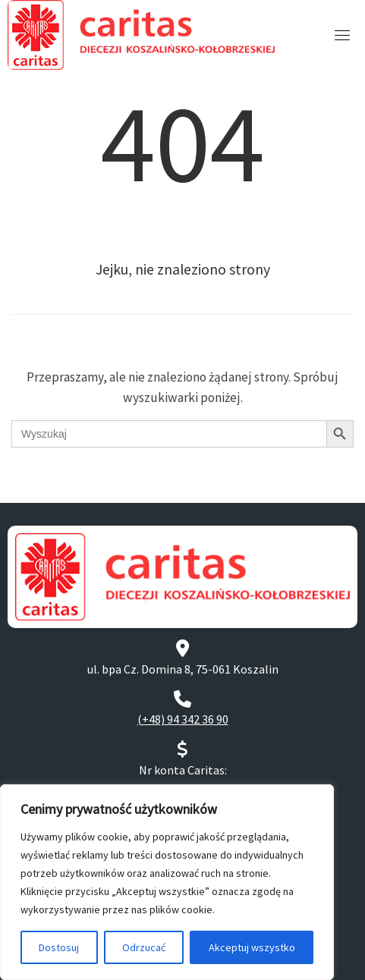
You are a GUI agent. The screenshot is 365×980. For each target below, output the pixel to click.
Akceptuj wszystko (252, 947)
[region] (167, 882)
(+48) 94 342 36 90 (183, 719)
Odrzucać (144, 947)
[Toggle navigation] (342, 35)
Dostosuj (59, 947)
